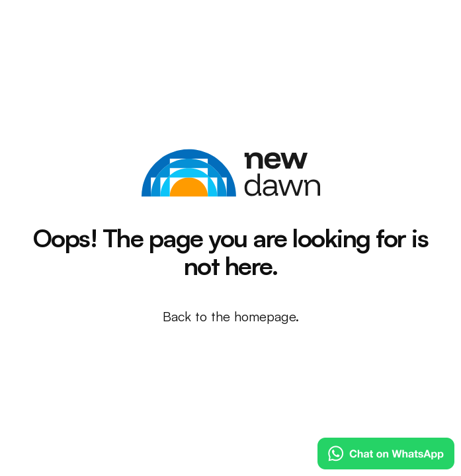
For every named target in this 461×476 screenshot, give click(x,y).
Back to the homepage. (231, 316)
